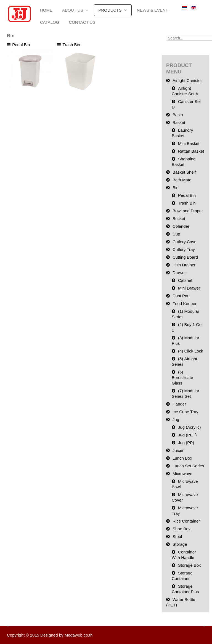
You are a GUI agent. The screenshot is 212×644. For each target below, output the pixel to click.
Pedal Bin (187, 195)
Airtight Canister (187, 80)
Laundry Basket (182, 133)
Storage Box (190, 565)
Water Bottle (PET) (181, 602)
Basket (179, 122)
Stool (177, 536)
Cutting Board (185, 257)
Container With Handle (184, 555)
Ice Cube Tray (185, 412)
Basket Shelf (184, 172)
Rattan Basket (191, 151)
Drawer (179, 273)
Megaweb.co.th (79, 635)
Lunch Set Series (188, 466)
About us (73, 10)
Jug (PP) (186, 443)
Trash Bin (187, 203)
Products (110, 10)
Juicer (178, 450)
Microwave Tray (185, 511)
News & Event (153, 10)
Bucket (179, 218)
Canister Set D (186, 104)
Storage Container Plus (185, 589)
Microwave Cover (185, 497)
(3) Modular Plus (185, 340)
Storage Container (182, 576)
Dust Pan (181, 296)
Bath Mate (182, 180)
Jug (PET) (187, 435)
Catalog (50, 22)
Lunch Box (182, 458)
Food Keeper (185, 304)
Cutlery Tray (184, 249)
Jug (176, 419)
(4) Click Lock (191, 351)
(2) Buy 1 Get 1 (187, 327)
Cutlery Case (185, 242)
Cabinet (185, 280)
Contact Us (82, 22)
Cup (176, 234)
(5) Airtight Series (184, 361)
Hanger (179, 404)
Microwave (182, 474)
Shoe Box (181, 529)
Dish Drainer (184, 265)
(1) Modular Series (185, 314)
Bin (176, 188)
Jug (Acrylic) (190, 427)
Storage (180, 544)
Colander (181, 226)
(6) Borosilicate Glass (182, 377)
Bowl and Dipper (188, 211)
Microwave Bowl (185, 484)
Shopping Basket (184, 162)
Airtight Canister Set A (185, 91)
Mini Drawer (189, 288)
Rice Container (186, 521)
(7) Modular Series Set (185, 393)
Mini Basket (189, 143)
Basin (178, 115)
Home (46, 10)
